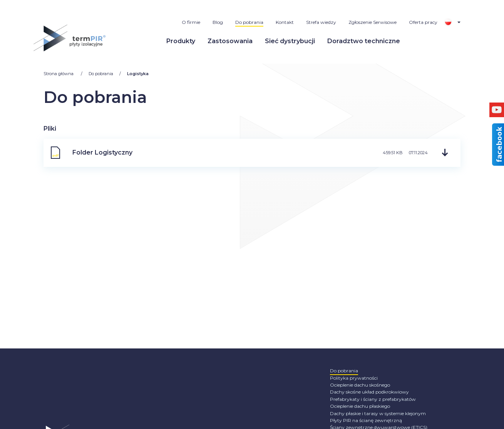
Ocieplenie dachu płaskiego (360, 406)
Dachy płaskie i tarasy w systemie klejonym (378, 413)
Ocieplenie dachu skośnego (360, 385)
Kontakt (285, 22)
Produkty (181, 41)
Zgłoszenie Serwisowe (373, 22)
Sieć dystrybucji (290, 41)
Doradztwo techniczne (364, 41)
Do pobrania (249, 22)
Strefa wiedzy (321, 22)
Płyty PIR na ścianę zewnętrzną (366, 420)
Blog (218, 22)
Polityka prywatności (354, 378)
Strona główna (59, 74)
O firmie (191, 22)
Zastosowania (230, 41)
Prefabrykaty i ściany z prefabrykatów (373, 399)
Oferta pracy (423, 22)
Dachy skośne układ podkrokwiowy (369, 392)
